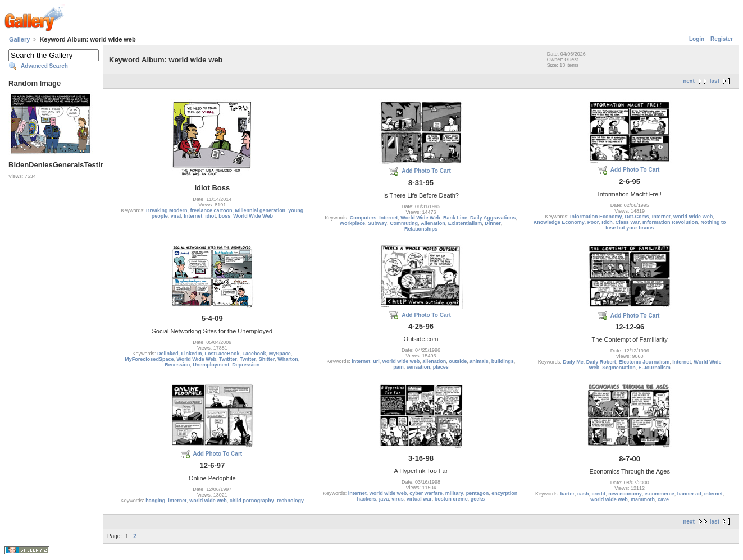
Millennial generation (261, 210)
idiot (210, 216)
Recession (177, 365)
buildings (503, 361)
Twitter (248, 359)
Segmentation (619, 368)
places (441, 367)
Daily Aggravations (493, 218)
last (715, 81)
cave (663, 499)
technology (290, 501)
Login (697, 39)
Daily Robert (601, 362)
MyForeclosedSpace (149, 359)
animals (479, 361)
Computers (363, 218)
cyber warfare (426, 493)
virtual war (419, 499)
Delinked (168, 354)
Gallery (19, 39)
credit (599, 494)
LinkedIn (192, 354)
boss (224, 216)
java (384, 499)
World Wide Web (253, 216)
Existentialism (465, 223)
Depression (246, 365)
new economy (625, 494)
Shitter (267, 359)
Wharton (288, 359)
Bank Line (455, 218)
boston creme (451, 499)
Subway (377, 223)
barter (568, 494)
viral (176, 216)
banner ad (689, 494)
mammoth (643, 499)
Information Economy (596, 217)
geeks (478, 499)
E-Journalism (655, 368)
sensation (418, 367)
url (376, 361)
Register (722, 39)
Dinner (493, 223)
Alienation (433, 223)
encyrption (504, 493)
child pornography (252, 501)
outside (458, 361)
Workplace (352, 223)
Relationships (421, 229)
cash (583, 494)
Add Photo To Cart (426, 171)
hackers (367, 499)
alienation (434, 361)
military (454, 493)
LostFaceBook (222, 354)
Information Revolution (670, 222)
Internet (193, 216)
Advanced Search (44, 66)
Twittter (228, 359)
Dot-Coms (637, 217)
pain (398, 367)
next (689, 81)
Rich (607, 222)
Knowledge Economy (559, 222)
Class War (628, 222)
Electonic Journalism (644, 362)
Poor (593, 222)
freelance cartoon (211, 210)
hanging (155, 501)
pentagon (478, 493)
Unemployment (211, 365)
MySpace (280, 354)
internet (361, 361)
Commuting (404, 223)
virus (398, 499)
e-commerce (660, 494)
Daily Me (573, 362)
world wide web (401, 361)
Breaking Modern (167, 210)
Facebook (254, 354)
